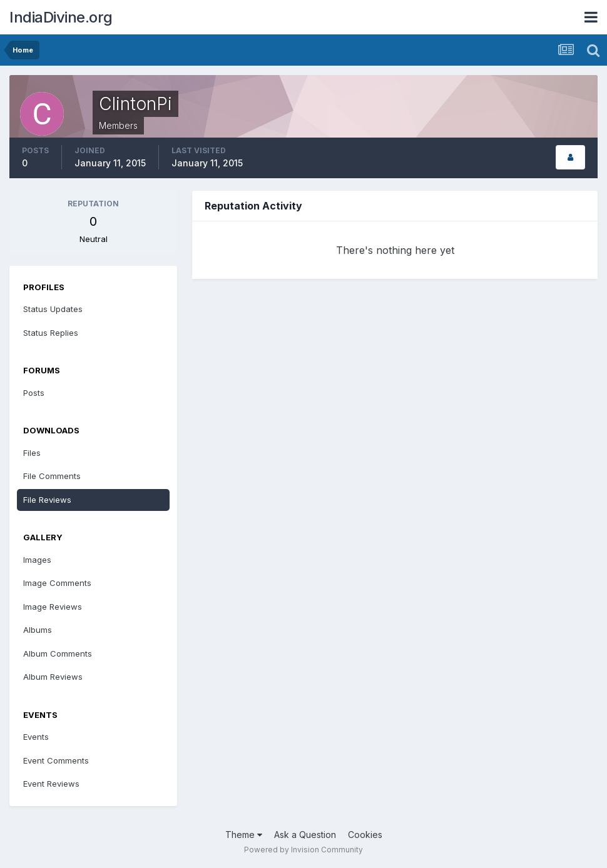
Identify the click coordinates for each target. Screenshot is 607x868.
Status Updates (53, 309)
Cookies (365, 835)
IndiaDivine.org (61, 17)
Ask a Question (305, 835)
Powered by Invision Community (303, 850)
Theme (244, 835)
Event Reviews (51, 784)
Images (37, 560)
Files (32, 453)
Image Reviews (53, 607)
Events (36, 737)
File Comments (52, 476)
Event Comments (56, 760)
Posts (34, 393)
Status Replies (51, 333)
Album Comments (58, 654)
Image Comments (57, 583)
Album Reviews (53, 677)
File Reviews (47, 500)
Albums (38, 630)
